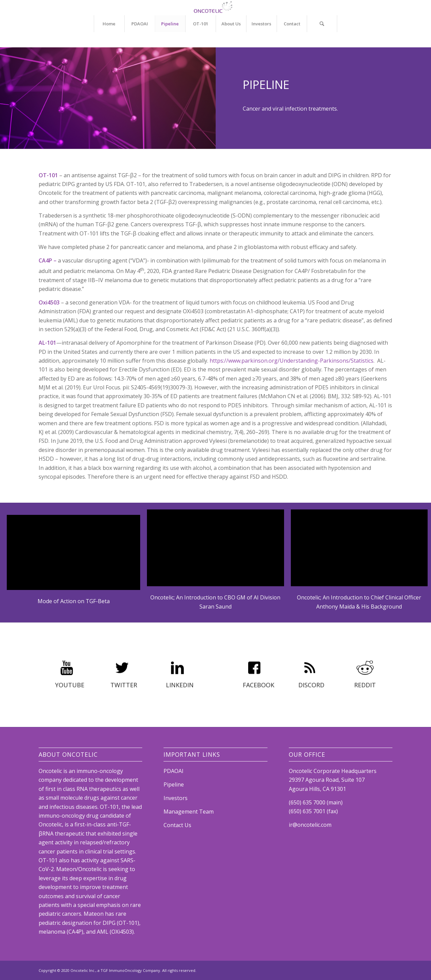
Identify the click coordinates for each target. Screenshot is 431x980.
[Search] (322, 24)
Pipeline (174, 784)
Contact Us (177, 825)
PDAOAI (174, 771)
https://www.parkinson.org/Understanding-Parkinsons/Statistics (292, 361)
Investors (176, 798)
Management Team (189, 812)
